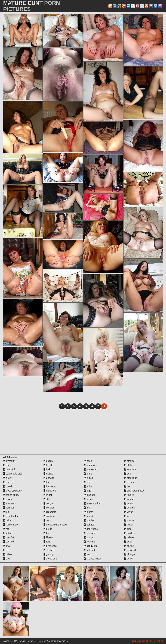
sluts (128, 465)
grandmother (11, 516)
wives (129, 512)
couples (49, 508)
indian (8, 533)
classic (8, 486)
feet (47, 533)
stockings (131, 478)
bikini (48, 469)
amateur (9, 461)
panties (89, 525)
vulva (129, 503)
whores (130, 508)
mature (129, 520)
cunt (47, 520)
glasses (49, 550)
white (129, 559)
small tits (130, 469)
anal (7, 546)
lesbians (90, 495)
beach (48, 461)
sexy (128, 542)
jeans (88, 474)
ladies (88, 478)
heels (88, 461)
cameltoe (50, 491)
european (10, 503)
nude (128, 525)
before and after (13, 474)
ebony (8, 499)
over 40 (8, 542)
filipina (48, 537)
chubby (8, 482)
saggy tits (90, 546)
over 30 (8, 537)
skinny (129, 546)
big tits (48, 465)
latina (88, 486)
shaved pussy (93, 559)
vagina (129, 499)
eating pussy (11, 495)
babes (8, 554)
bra (47, 482)
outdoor (130, 533)
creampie (50, 512)
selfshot (90, 550)
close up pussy (12, 491)
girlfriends (50, 546)
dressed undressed (55, 525)
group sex (50, 559)
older (128, 529)
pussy (88, 537)
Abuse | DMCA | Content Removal (19, 641)
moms (89, 512)
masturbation (92, 503)
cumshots (50, 516)
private (129, 537)
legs (88, 491)
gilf (6, 512)
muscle (89, 516)
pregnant (90, 533)
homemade (11, 525)
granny (48, 554)
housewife (91, 465)
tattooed (130, 550)
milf (87, 508)
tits (127, 486)
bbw (7, 559)
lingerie (89, 499)
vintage (130, 554)
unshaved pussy (134, 491)
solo (128, 474)
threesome (131, 482)
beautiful (9, 469)
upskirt (129, 495)
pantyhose (91, 529)
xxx (127, 516)
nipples (89, 520)
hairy (7, 520)
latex (88, 482)
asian (7, 465)
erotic (48, 529)
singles (129, 461)
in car (48, 495)
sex (87, 554)
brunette (49, 486)
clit (46, 499)
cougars (49, 503)
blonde (48, 474)
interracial (91, 469)
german (9, 508)
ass (6, 550)
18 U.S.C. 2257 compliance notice (52, 641)
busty (7, 478)
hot (6, 529)
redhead (90, 542)
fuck (47, 542)
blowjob (49, 478)
